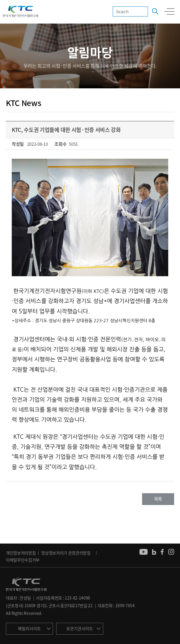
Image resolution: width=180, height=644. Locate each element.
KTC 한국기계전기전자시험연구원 (21, 11)
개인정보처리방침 (21, 553)
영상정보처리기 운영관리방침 (66, 553)
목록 (158, 499)
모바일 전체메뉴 (169, 11)
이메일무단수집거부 (23, 560)
